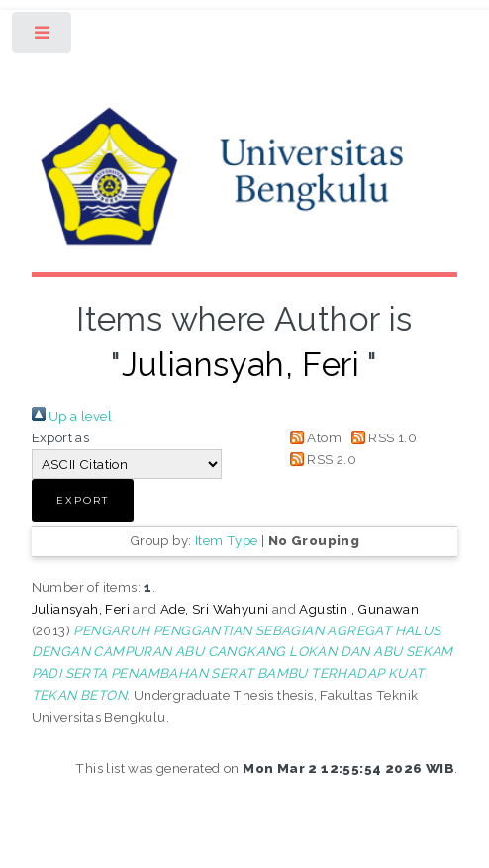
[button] (83, 500)
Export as (61, 437)
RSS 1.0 (381, 437)
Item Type (227, 540)
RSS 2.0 (320, 459)
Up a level (72, 416)
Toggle (43, 37)
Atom (312, 437)
